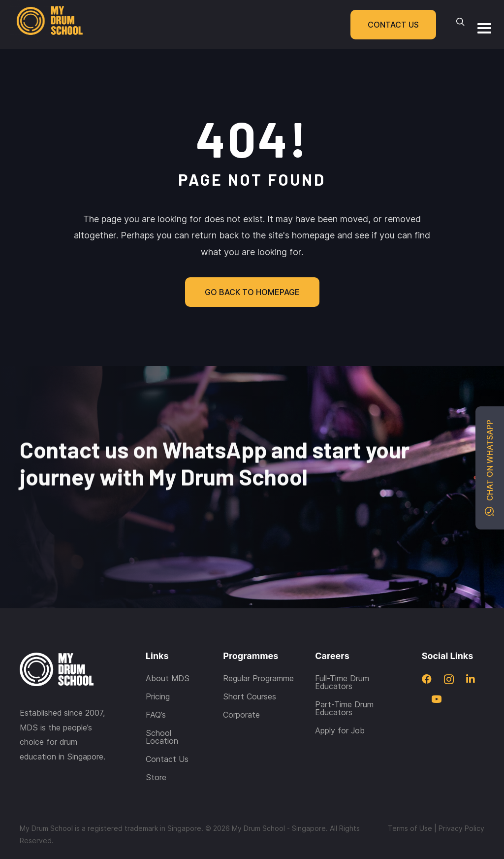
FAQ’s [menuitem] (156, 692)
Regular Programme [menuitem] (258, 655)
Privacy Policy (461, 805)
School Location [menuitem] (162, 714)
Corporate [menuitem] (241, 692)
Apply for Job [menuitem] (340, 707)
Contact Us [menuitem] (167, 736)
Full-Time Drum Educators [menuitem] (342, 659)
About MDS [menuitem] (168, 655)
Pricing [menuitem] (158, 673)
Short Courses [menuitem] (250, 673)
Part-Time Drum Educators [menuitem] (344, 685)
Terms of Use (410, 805)
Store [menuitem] (156, 754)
